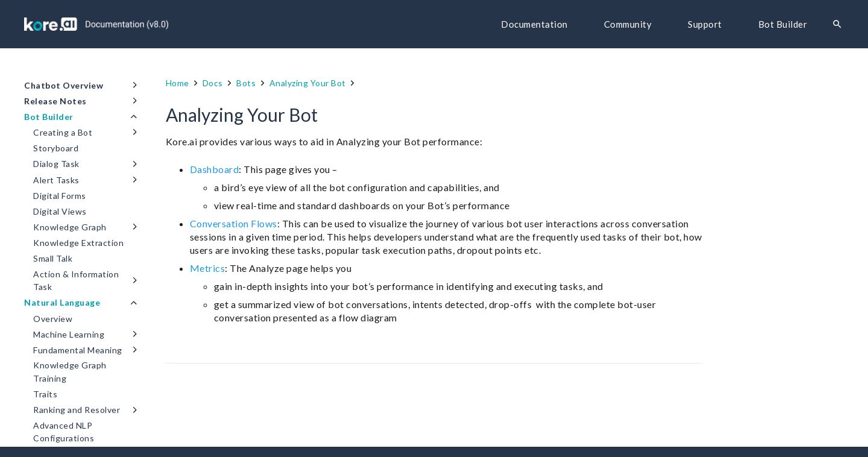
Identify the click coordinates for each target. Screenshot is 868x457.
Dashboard (215, 169)
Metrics (208, 268)
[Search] (837, 24)
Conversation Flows (234, 223)
